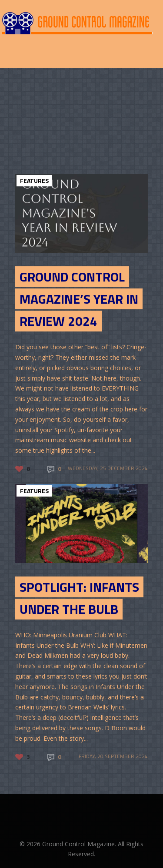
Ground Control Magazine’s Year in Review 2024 (79, 299)
